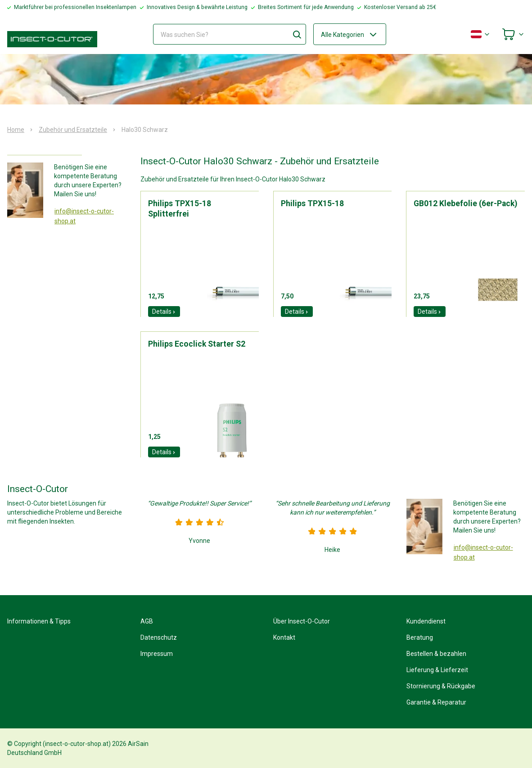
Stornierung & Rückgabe (441, 686)
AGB (147, 621)
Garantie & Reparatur (436, 702)
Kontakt (284, 637)
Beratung (420, 637)
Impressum (157, 654)
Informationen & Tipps (39, 621)
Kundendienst (426, 621)
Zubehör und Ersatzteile (73, 130)
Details (164, 312)
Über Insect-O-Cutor (302, 621)
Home (16, 130)
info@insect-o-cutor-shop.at (84, 216)
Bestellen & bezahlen (436, 654)
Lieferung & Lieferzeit (437, 670)
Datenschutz (159, 637)
